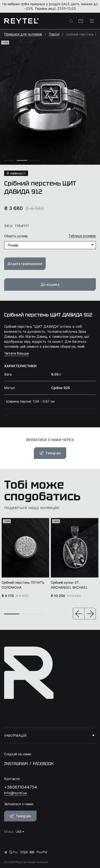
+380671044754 (21, 787)
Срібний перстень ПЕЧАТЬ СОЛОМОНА (23, 585)
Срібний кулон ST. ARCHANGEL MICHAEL (69, 585)
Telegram (50, 453)
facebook (43, 764)
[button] (79, 614)
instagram (16, 764)
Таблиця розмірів (82, 236)
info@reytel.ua (15, 793)
